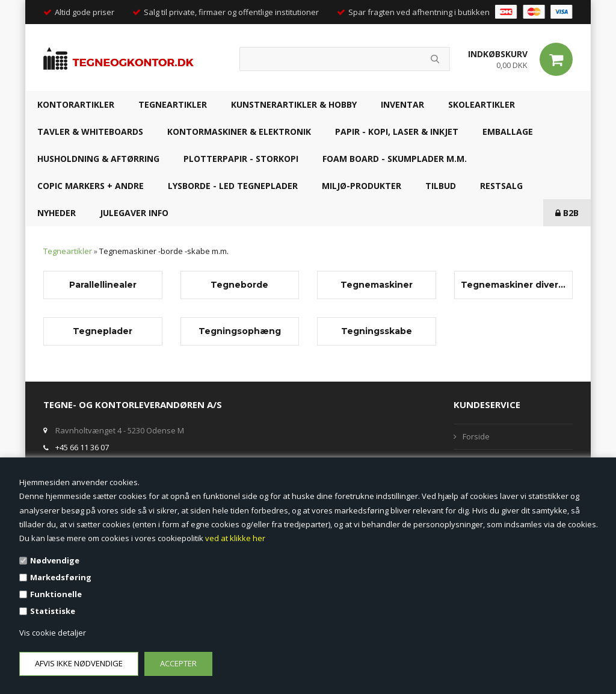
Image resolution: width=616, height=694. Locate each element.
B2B (567, 213)
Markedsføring (61, 577)
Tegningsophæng (240, 331)
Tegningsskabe (377, 331)
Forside (476, 436)
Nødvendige (55, 560)
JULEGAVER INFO (134, 213)
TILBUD (441, 186)
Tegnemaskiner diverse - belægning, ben (514, 285)
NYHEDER (57, 213)
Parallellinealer (103, 285)
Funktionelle (56, 594)
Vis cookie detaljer (53, 633)
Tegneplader (103, 331)
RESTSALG (501, 186)
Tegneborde (239, 285)
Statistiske (53, 611)
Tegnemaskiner (377, 285)
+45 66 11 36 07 (82, 447)
